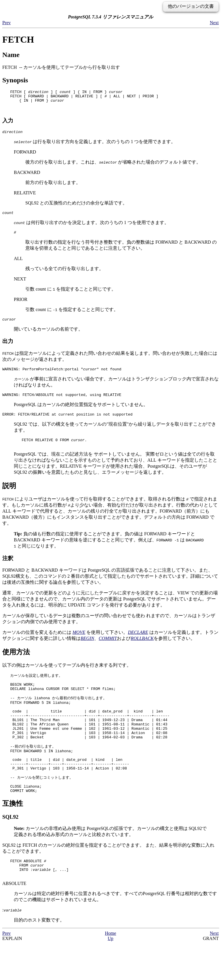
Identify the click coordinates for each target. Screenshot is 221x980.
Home (110, 970)
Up (110, 975)
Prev (6, 23)
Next (214, 23)
